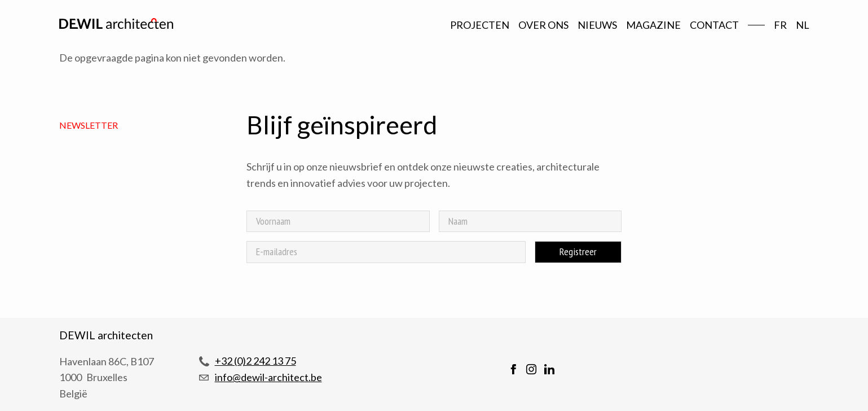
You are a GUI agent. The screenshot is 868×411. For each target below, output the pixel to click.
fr (780, 25)
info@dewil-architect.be (268, 377)
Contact (714, 25)
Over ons (543, 25)
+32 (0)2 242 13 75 (255, 361)
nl (803, 25)
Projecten (480, 25)
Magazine (653, 25)
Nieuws (597, 25)
